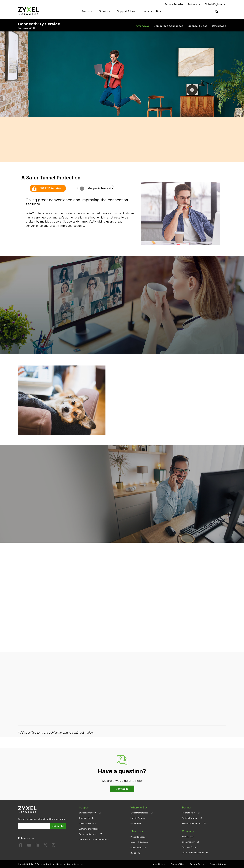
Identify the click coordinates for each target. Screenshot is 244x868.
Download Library (87, 824)
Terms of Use (177, 864)
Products (87, 11)
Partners (192, 4)
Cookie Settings (218, 864)
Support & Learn (127, 11)
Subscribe (58, 826)
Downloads (219, 26)
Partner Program (190, 818)
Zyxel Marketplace (139, 813)
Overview (143, 26)
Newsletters (136, 847)
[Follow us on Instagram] (53, 846)
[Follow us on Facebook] (21, 846)
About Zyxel (188, 837)
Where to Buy (152, 11)
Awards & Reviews (139, 842)
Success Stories (190, 847)
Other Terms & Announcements (94, 840)
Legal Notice (159, 864)
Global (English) (213, 4)
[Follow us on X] (45, 846)
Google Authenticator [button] (95, 188)
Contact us (122, 789)
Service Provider (174, 4)
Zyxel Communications (193, 853)
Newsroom (137, 831)
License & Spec (198, 26)
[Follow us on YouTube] (29, 846)
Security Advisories (88, 834)
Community (84, 818)
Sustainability (188, 842)
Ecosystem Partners (192, 824)
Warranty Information (89, 829)
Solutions (105, 11)
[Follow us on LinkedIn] (37, 846)
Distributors (136, 824)
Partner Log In (189, 813)
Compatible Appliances (168, 26)
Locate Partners (138, 818)
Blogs (133, 853)
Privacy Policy (197, 864)
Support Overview (88, 813)
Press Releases (138, 837)
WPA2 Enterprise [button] (45, 188)
